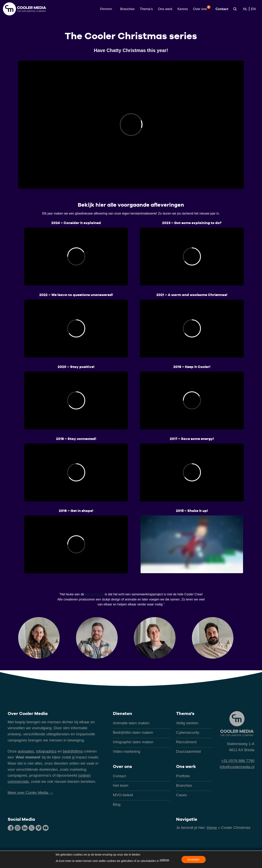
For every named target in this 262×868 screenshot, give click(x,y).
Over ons (202, 8)
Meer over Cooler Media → (30, 793)
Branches (127, 9)
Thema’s (146, 9)
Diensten (123, 713)
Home (212, 828)
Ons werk (165, 9)
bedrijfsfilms (73, 751)
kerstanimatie (94, 594)
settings (164, 860)
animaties (26, 751)
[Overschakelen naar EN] (253, 9)
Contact (222, 9)
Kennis (183, 9)
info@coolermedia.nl (237, 767)
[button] (106, 9)
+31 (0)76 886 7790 (238, 761)
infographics (46, 751)
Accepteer (194, 859)
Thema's (185, 713)
